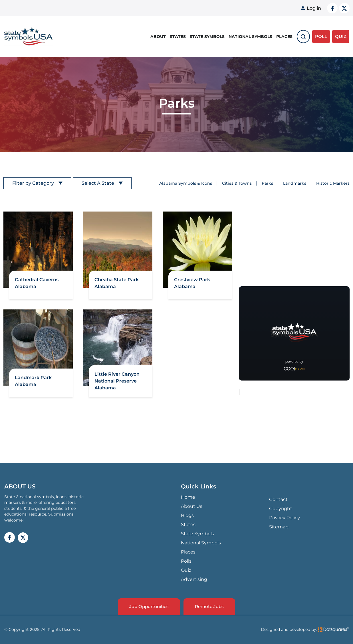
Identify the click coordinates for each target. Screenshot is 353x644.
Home (188, 497)
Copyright (281, 509)
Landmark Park (33, 378)
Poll (321, 36)
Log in (314, 8)
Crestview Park (192, 280)
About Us (192, 506)
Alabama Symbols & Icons (186, 183)
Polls (186, 561)
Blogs (187, 515)
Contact (278, 499)
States (178, 37)
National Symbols (250, 37)
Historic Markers (333, 183)
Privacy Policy (285, 518)
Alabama (26, 286)
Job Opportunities (149, 606)
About (158, 37)
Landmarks (295, 183)
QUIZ (341, 36)
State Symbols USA (28, 37)
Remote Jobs (209, 606)
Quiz (186, 570)
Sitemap (279, 527)
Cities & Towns (237, 183)
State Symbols (207, 37)
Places (284, 37)
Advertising (194, 579)
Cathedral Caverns (37, 280)
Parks (267, 183)
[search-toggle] (303, 37)
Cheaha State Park (117, 280)
